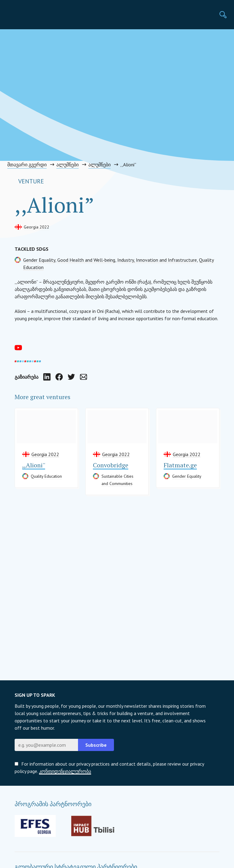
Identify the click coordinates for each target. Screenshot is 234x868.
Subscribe (96, 745)
